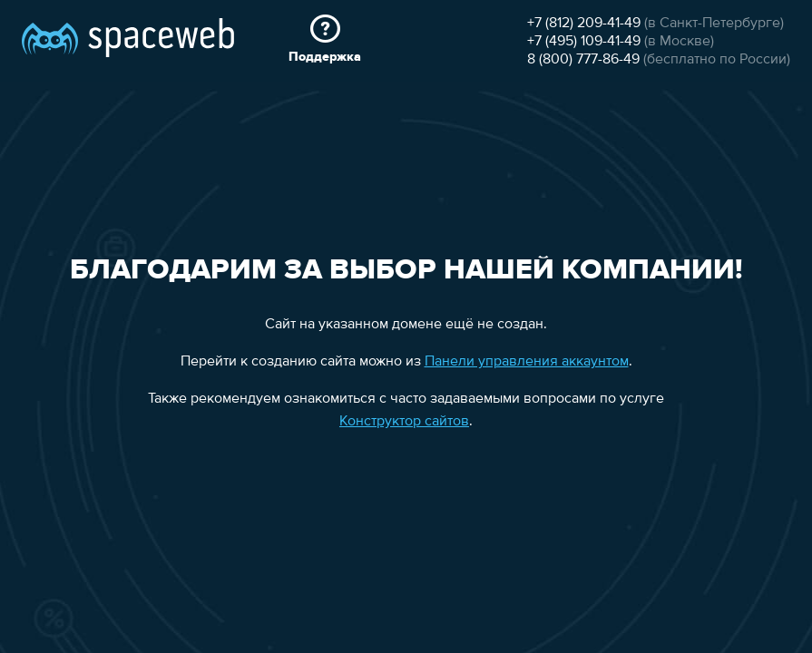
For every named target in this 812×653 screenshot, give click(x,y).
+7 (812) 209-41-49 (584, 24)
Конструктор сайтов (404, 422)
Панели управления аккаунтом (527, 362)
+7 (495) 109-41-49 (584, 42)
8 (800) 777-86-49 (583, 60)
